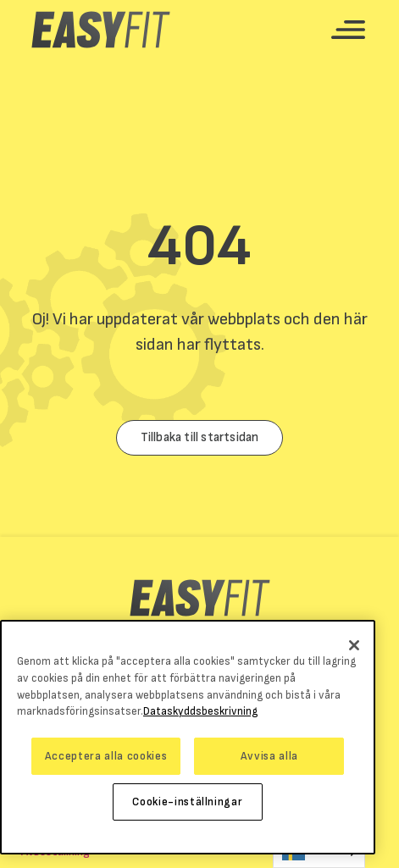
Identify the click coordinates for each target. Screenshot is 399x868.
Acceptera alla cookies (106, 756)
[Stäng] (354, 645)
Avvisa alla (269, 756)
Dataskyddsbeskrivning (200, 711)
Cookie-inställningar (187, 802)
